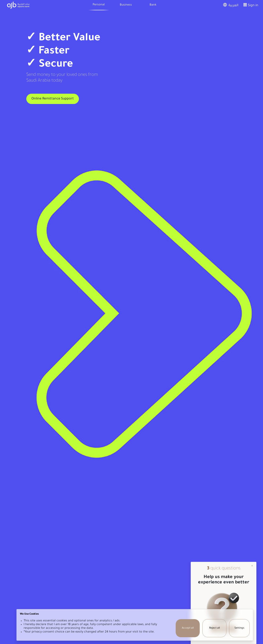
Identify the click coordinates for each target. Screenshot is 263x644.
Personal (99, 5)
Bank (153, 5)
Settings (239, 628)
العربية (230, 6)
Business (126, 5)
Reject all (215, 628)
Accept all (188, 628)
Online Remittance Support (53, 99)
